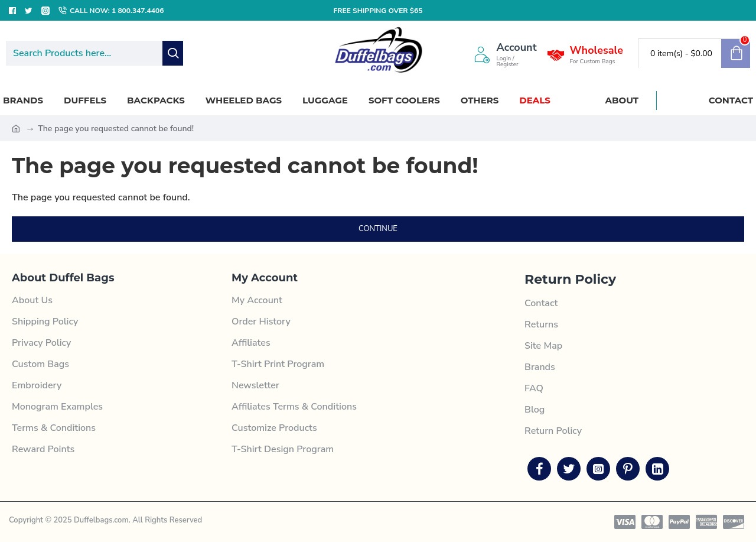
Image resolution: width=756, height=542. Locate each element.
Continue (378, 229)
